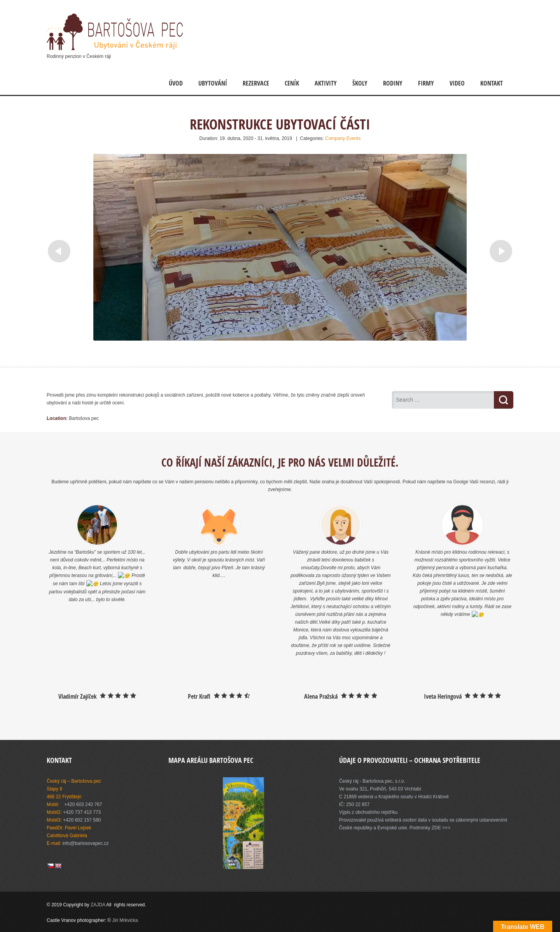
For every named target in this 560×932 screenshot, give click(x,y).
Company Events (343, 138)
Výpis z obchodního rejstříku (368, 812)
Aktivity (326, 83)
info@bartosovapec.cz (86, 843)
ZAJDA (98, 905)
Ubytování (213, 83)
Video (457, 83)
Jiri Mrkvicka (125, 920)
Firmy (426, 83)
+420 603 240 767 (83, 804)
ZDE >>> (441, 828)
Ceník (292, 83)
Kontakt (492, 83)
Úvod (176, 83)
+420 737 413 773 (82, 812)
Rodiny (393, 83)
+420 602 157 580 (82, 820)
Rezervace (256, 83)
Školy (360, 83)
